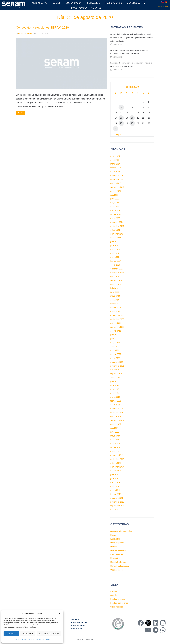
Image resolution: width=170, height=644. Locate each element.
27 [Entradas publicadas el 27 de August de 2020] (132, 123)
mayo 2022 (115, 343)
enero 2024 (115, 265)
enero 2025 (115, 218)
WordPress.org (117, 607)
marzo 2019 (115, 490)
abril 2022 (115, 347)
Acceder (114, 595)
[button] (60, 614)
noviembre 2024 (117, 226)
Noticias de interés (118, 550)
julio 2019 (114, 475)
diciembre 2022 (117, 315)
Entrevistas (115, 539)
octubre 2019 (116, 463)
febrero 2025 (116, 214)
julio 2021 (114, 381)
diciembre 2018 (117, 498)
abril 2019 (115, 486)
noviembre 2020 (117, 412)
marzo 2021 (115, 397)
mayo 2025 (115, 203)
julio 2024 (114, 242)
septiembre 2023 (117, 280)
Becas (113, 535)
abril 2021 (115, 393)
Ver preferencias (49, 634)
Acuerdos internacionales (121, 531)
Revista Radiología (118, 562)
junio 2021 (115, 385)
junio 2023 (115, 292)
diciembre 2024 (117, 222)
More (20, 113)
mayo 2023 (115, 296)
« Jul (113, 135)
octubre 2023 (116, 277)
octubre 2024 (116, 230)
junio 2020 (115, 432)
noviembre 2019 (117, 459)
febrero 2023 (116, 308)
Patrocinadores (117, 554)
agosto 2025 (116, 191)
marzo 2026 (115, 164)
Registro (114, 591)
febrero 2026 (116, 168)
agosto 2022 (116, 331)
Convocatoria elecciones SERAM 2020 (42, 27)
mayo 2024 (115, 249)
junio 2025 (115, 199)
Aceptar (11, 634)
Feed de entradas (118, 599)
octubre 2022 (116, 323)
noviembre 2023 (117, 273)
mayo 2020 (115, 436)
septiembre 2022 (117, 327)
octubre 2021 (116, 370)
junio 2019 (115, 479)
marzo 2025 (115, 211)
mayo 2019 (115, 482)
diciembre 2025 (117, 176)
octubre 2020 (116, 416)
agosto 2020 (116, 424)
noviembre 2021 (117, 366)
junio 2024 (115, 245)
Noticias (30, 33)
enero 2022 (115, 358)
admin (21, 33)
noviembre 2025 (117, 179)
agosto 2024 (116, 238)
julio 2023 (114, 288)
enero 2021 (115, 405)
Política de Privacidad (34, 639)
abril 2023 (115, 300)
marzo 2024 (115, 257)
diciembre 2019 (117, 455)
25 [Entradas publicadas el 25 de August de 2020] (121, 123)
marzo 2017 (115, 510)
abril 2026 (115, 160)
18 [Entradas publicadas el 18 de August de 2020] (121, 118)
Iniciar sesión (163, 7)
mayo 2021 (115, 389)
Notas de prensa (117, 543)
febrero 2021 (116, 401)
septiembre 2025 (117, 187)
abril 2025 (115, 207)
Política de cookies (21, 639)
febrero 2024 (116, 261)
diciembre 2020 (117, 409)
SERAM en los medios (120, 566)
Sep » (119, 135)
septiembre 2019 (117, 467)
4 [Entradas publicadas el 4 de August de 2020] (121, 107)
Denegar (28, 634)
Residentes (115, 558)
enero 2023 (115, 311)
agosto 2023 (116, 284)
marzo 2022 (115, 350)
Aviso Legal (46, 639)
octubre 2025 (116, 183)
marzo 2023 (115, 304)
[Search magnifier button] (144, 3)
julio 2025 (114, 195)
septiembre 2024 (117, 234)
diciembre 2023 (117, 269)
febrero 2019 (116, 494)
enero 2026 (115, 172)
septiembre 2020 (117, 420)
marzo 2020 (115, 444)
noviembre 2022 (117, 319)
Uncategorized (116, 570)
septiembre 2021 (117, 374)
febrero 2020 (116, 447)
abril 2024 (115, 253)
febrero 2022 (116, 354)
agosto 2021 (116, 378)
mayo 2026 (115, 156)
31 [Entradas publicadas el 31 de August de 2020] (116, 129)
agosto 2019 (116, 471)
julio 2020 (114, 428)
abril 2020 (115, 440)
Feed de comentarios (119, 603)
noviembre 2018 (117, 502)
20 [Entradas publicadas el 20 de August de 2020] (132, 118)
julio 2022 (114, 335)
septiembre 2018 (117, 506)
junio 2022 (115, 339)
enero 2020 (115, 451)
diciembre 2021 (117, 362)
